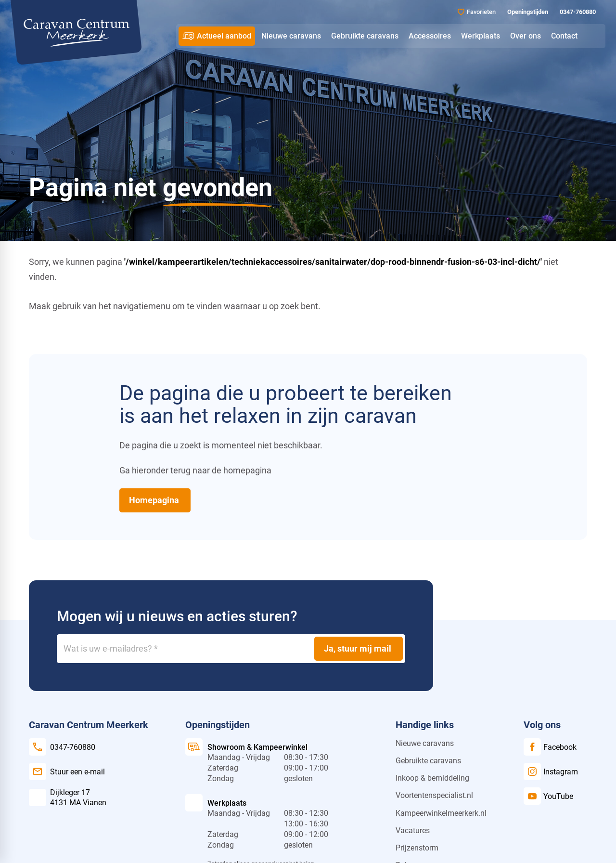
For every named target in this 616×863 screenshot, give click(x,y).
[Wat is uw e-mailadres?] (231, 649)
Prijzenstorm (417, 848)
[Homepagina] (155, 500)
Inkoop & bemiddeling (432, 778)
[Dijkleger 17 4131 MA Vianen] (68, 798)
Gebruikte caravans (428, 761)
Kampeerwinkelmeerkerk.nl (441, 813)
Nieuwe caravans (425, 743)
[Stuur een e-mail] (67, 771)
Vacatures (413, 830)
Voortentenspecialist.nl (434, 795)
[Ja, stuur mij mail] (359, 649)
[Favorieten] (477, 12)
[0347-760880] (577, 12)
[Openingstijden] (527, 12)
